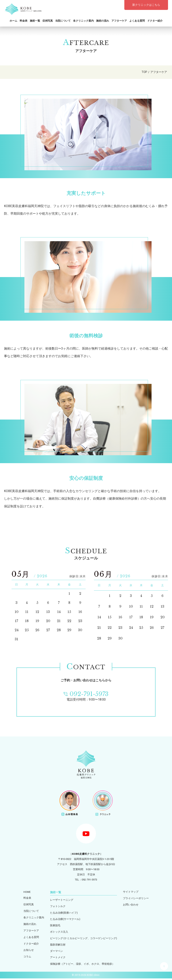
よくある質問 (137, 21)
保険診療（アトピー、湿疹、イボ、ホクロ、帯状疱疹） (82, 965)
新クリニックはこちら (146, 5)
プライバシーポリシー (136, 898)
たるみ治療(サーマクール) (65, 920)
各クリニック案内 (83, 21)
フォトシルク (58, 907)
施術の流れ (103, 21)
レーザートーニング (62, 900)
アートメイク (58, 959)
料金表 (24, 21)
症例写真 (48, 21)
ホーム (13, 21)
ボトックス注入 (59, 933)
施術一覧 (35, 21)
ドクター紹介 (155, 21)
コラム (27, 957)
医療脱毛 (55, 926)
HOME (27, 892)
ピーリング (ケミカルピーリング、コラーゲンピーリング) (84, 939)
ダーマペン (57, 952)
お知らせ (29, 950)
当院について (63, 21)
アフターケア (119, 21)
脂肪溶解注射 (58, 946)
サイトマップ (131, 892)
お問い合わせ (131, 905)
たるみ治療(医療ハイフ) (64, 913)
